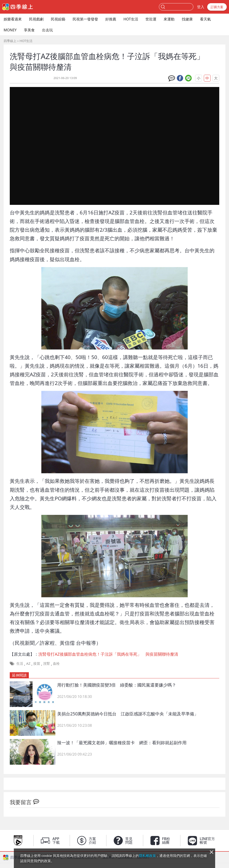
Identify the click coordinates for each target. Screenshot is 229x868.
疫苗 (37, 663)
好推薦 (111, 19)
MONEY (10, 30)
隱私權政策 (147, 856)
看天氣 (205, 19)
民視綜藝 (58, 19)
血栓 (56, 663)
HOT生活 (131, 19)
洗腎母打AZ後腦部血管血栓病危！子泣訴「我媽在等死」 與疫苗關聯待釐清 (108, 654)
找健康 (187, 19)
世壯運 (151, 19)
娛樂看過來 (13, 19)
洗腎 (47, 663)
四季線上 (10, 41)
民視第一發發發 (85, 19)
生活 (20, 663)
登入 (201, 7)
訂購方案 (217, 7)
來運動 (169, 19)
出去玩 (47, 30)
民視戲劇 (36, 19)
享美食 (29, 30)
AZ (28, 663)
